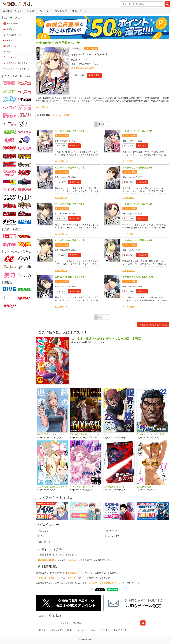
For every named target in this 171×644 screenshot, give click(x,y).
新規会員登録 (12, 24)
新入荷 (31, 11)
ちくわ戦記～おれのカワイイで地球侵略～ (53, 487)
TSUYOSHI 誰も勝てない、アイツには (86, 434)
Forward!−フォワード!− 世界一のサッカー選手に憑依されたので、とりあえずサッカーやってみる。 (152, 434)
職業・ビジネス (45, 542)
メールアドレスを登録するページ (105, 583)
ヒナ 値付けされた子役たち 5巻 (70, 204)
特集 (69, 630)
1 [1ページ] (96, 124)
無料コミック (79, 11)
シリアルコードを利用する (18, 69)
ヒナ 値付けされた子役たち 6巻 (137, 204)
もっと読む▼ (42, 107)
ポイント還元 (92, 49)
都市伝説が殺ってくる (114, 487)
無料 (93, 630)
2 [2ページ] (100, 124)
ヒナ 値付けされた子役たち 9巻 (70, 277)
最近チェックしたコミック (114, 630)
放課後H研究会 (144, 487)
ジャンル (44, 11)
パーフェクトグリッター (82, 487)
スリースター (110, 434)
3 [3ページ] (104, 124)
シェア (90, 589)
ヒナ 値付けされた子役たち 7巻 (70, 241)
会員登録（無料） (46, 560)
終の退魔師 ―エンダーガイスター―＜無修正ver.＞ (53, 434)
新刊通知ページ (75, 573)
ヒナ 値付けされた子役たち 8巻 (137, 241)
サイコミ (85, 59)
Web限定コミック (12, 11)
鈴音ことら (86, 54)
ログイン (72, 560)
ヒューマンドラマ (114, 536)
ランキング (61, 11)
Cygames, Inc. (103, 54)
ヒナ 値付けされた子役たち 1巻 (70, 131)
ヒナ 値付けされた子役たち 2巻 (137, 131)
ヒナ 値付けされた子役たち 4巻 (137, 168)
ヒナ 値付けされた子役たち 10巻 (138, 277)
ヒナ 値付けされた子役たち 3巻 (70, 168)
